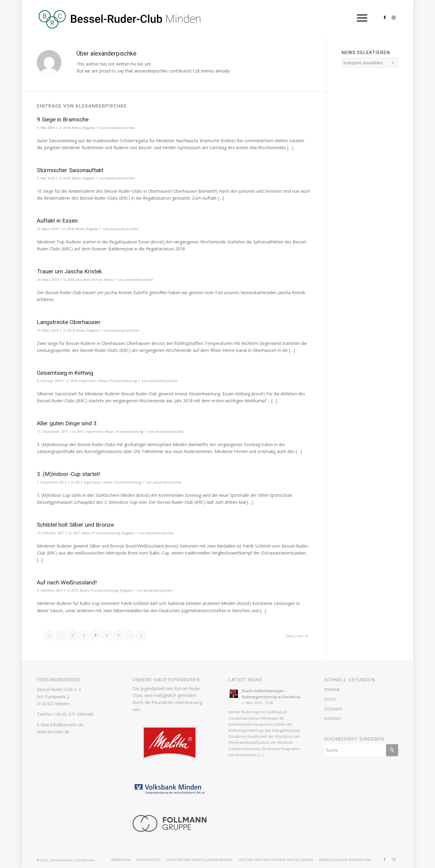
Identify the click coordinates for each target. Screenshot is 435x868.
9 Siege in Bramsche (63, 119)
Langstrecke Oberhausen (69, 322)
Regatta (89, 128)
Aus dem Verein (89, 280)
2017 (80, 431)
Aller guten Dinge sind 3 (67, 423)
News (76, 128)
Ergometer (88, 381)
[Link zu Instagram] (394, 18)
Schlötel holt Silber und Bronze (75, 525)
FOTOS (330, 699)
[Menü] (360, 18)
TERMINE (332, 690)
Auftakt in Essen (57, 221)
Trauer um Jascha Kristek (69, 271)
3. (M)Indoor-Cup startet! (69, 474)
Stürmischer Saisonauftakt (70, 170)
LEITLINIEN (333, 709)
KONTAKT (333, 719)
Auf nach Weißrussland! (67, 582)
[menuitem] (121, 860)
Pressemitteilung (123, 381)
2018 (66, 128)
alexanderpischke (121, 128)
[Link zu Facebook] (385, 18)
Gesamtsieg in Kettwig (65, 373)
